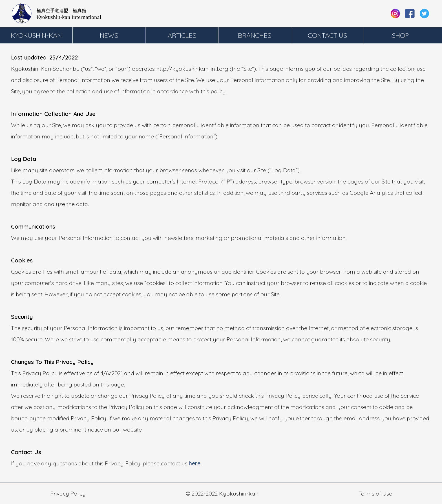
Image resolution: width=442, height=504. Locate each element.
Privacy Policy (68, 493)
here (195, 463)
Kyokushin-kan (36, 35)
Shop (400, 35)
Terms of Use (375, 493)
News (109, 35)
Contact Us (327, 35)
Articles (182, 35)
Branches (255, 35)
